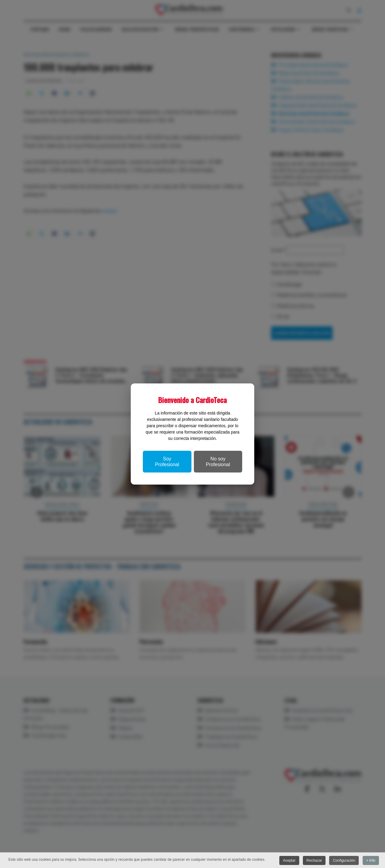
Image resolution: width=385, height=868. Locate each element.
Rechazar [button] (314, 860)
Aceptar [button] (288, 860)
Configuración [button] (344, 860)
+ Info (371, 860)
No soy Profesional (218, 462)
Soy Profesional (167, 462)
